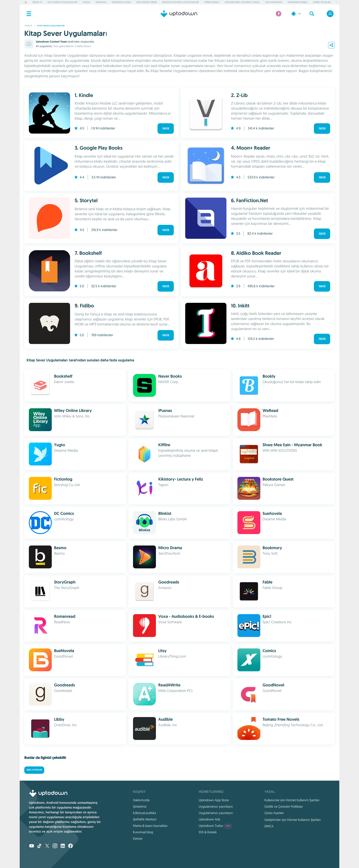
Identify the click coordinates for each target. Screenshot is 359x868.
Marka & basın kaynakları (150, 826)
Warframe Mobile (298, 2)
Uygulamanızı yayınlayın (216, 806)
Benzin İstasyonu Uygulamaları (181, 2)
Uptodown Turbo (215, 826)
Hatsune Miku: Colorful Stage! (242, 2)
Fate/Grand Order (147, 2)
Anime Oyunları (322, 2)
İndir (166, 129)
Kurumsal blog (143, 832)
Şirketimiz (140, 806)
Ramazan (101, 2)
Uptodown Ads (209, 819)
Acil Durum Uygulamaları (63, 2)
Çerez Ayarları (274, 813)
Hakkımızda (141, 800)
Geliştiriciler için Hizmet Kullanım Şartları (293, 820)
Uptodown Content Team (51, 42)
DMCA (269, 826)
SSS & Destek (208, 832)
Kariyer (138, 838)
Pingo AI (37, 2)
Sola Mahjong (274, 2)
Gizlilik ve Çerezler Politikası (284, 806)
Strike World (212, 2)
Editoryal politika (145, 813)
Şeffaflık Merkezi (145, 819)
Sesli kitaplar (34, 770)
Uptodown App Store (214, 800)
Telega (86, 2)
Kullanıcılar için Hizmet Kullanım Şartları (292, 800)
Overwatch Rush (121, 2)
